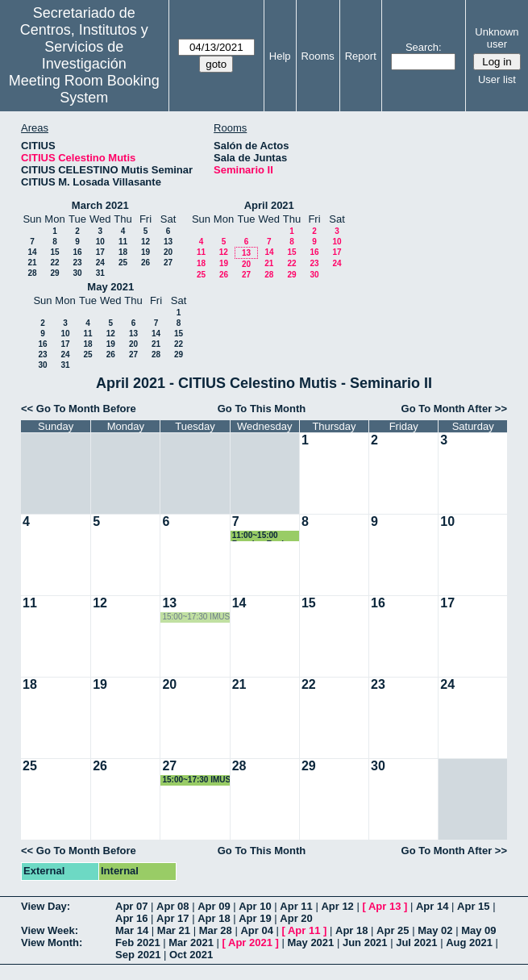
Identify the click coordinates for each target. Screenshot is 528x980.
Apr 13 (385, 906)
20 (168, 252)
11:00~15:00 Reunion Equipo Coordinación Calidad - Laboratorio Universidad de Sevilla (263, 536)
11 (123, 242)
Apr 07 (131, 906)
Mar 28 (216, 930)
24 (100, 263)
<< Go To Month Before (79, 409)
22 (54, 263)
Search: (424, 47)
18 (123, 252)
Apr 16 (131, 918)
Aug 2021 (469, 942)
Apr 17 (173, 918)
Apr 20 (296, 918)
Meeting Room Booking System (84, 89)
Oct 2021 (191, 955)
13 (168, 242)
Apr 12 (337, 906)
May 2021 (110, 287)
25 (123, 263)
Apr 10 (255, 906)
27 (168, 263)
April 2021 (269, 205)
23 (77, 263)
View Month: (52, 942)
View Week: (50, 930)
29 (54, 273)
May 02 (435, 930)
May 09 (478, 930)
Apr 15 (473, 906)
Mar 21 (174, 930)
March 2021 (100, 205)
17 (100, 252)
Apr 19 (255, 918)
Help (280, 56)
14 (32, 252)
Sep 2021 (138, 955)
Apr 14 (432, 906)
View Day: (46, 906)
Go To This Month (262, 409)
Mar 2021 (191, 942)
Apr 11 (296, 906)
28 (32, 273)
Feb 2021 (138, 942)
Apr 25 (393, 930)
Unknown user (497, 38)
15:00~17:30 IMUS (196, 617)
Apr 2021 (250, 942)
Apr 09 (214, 906)
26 (146, 263)
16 (77, 252)
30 (77, 273)
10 (100, 242)
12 (146, 242)
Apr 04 (256, 930)
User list (497, 79)
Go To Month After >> (454, 409)
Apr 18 (214, 918)
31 (100, 273)
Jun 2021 (365, 942)
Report (361, 56)
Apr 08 (173, 906)
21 (32, 263)
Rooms (318, 56)
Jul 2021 (416, 942)
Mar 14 (132, 930)
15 (54, 252)
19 (146, 252)
